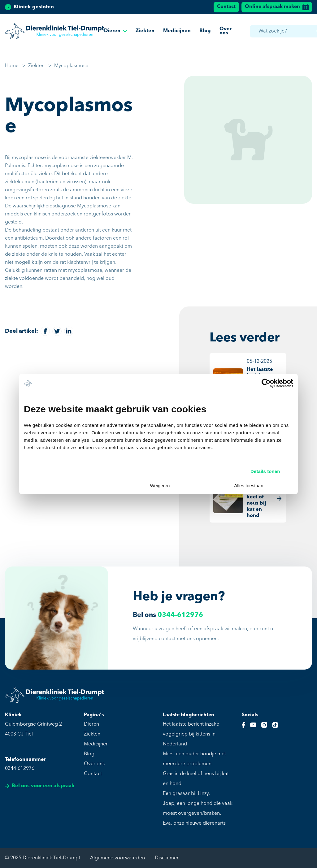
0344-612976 (180, 615)
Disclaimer (167, 858)
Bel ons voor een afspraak (40, 786)
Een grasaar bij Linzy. (186, 794)
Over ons (226, 32)
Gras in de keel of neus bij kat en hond (196, 779)
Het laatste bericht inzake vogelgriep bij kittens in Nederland (191, 734)
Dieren (115, 32)
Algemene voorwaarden (117, 858)
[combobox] (288, 32)
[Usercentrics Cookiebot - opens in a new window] (266, 383)
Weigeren (160, 486)
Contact (226, 7)
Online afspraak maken (277, 7)
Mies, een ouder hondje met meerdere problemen (194, 759)
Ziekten (145, 32)
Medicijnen (177, 32)
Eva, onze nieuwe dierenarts (194, 823)
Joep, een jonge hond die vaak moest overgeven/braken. (198, 809)
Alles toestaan (249, 486)
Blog (205, 32)
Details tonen (265, 471)
